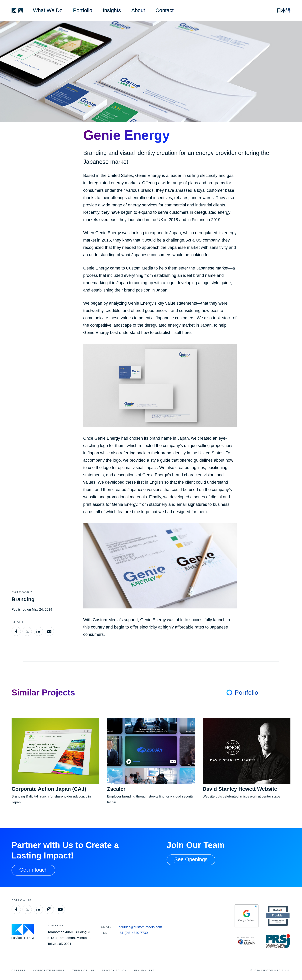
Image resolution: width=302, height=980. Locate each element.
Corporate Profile (49, 971)
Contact (164, 10)
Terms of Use (83, 971)
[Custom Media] (17, 11)
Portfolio (83, 10)
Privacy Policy (114, 971)
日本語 (284, 10)
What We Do (48, 10)
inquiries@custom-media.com (140, 927)
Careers (18, 971)
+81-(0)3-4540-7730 (133, 933)
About (138, 10)
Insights (112, 10)
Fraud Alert (144, 971)
